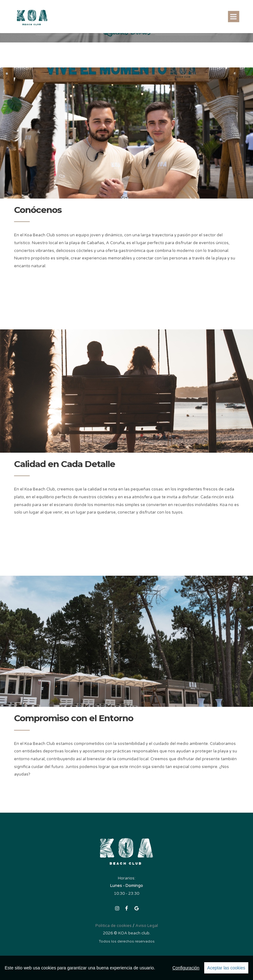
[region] (126, 968)
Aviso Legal (147, 926)
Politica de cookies (114, 926)
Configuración (186, 968)
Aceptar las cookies (226, 968)
